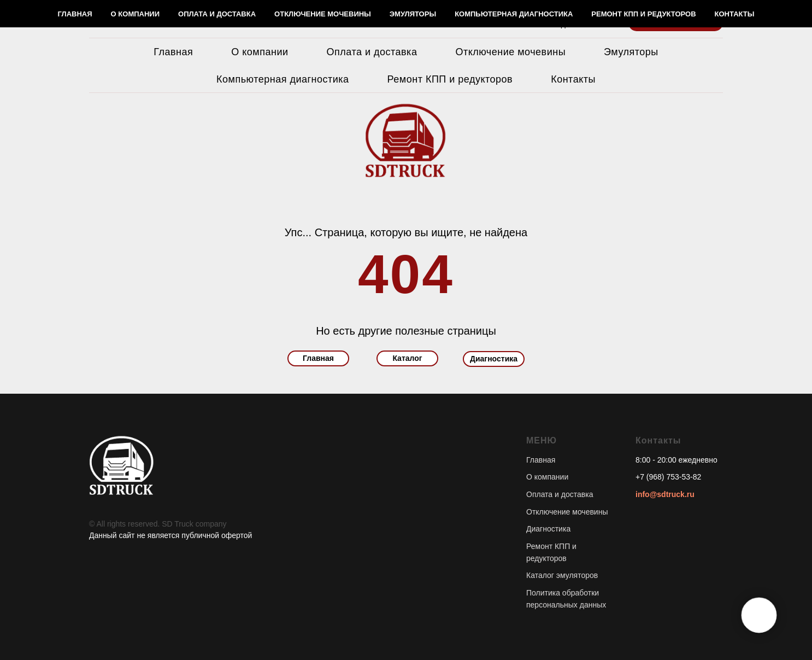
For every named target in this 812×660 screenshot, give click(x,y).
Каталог (407, 358)
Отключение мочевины (510, 52)
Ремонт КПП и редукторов (450, 79)
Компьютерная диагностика (283, 79)
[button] (676, 19)
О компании (260, 52)
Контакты (573, 79)
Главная (173, 52)
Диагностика (494, 359)
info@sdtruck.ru (665, 494)
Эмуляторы (631, 52)
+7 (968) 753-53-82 (668, 477)
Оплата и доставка (372, 52)
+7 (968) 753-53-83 (534, 13)
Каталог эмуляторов (562, 575)
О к (532, 477)
